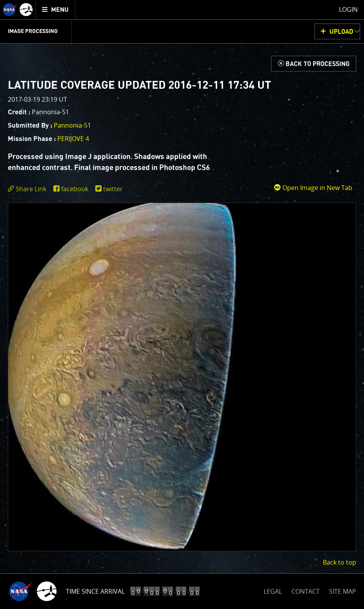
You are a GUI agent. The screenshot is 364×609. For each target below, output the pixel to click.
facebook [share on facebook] (75, 189)
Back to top (339, 562)
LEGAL (273, 590)
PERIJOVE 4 (73, 139)
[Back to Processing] (314, 64)
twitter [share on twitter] (113, 189)
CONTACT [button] (306, 591)
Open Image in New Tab (313, 188)
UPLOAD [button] (341, 32)
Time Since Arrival (95, 591)
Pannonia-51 (72, 125)
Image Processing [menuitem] (33, 31)
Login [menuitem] (348, 9)
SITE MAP (343, 591)
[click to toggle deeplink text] (29, 189)
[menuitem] (56, 10)
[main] (182, 304)
